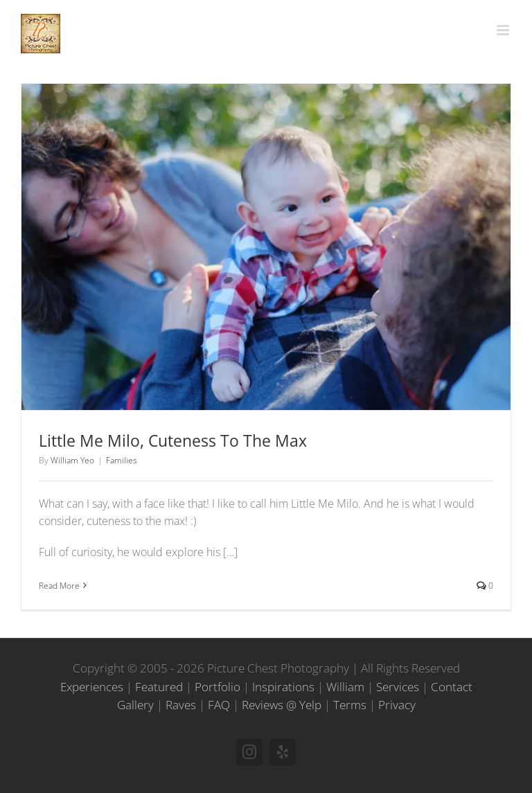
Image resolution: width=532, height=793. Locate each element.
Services (398, 687)
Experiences (92, 687)
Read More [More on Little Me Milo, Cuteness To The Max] (59, 586)
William (345, 687)
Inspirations (283, 687)
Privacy (397, 705)
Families (122, 460)
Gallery (135, 705)
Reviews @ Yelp (282, 705)
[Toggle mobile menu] (504, 30)
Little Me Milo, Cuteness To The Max (173, 440)
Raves (181, 705)
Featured (159, 687)
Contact (452, 687)
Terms (350, 705)
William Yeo (72, 460)
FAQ (219, 705)
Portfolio (218, 687)
